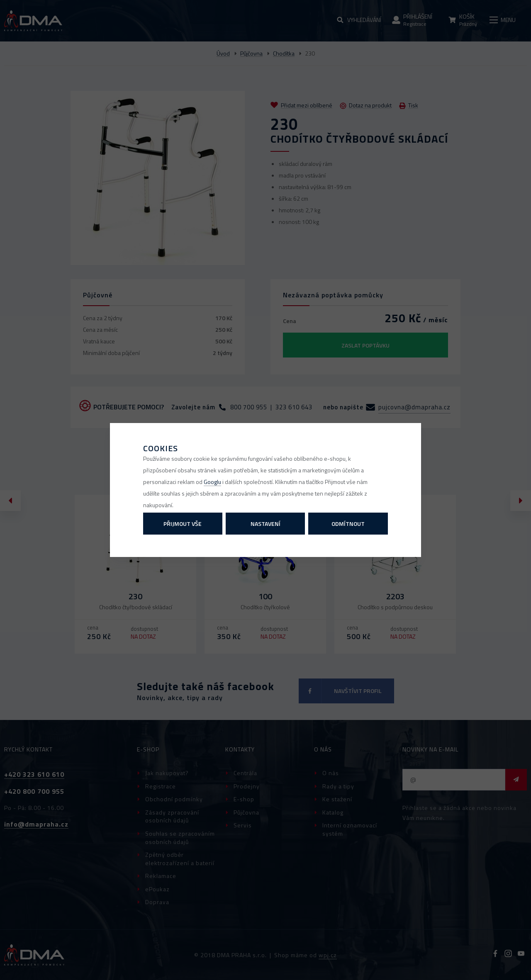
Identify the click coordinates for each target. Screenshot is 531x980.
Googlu (212, 482)
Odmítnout (348, 524)
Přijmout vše (183, 524)
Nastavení (265, 524)
